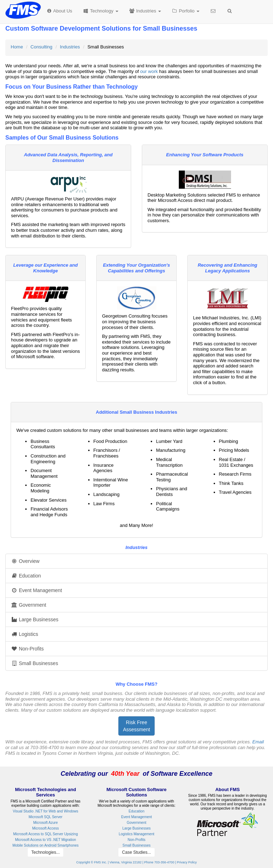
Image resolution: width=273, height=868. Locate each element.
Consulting (41, 47)
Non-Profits (27, 649)
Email (258, 742)
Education (26, 576)
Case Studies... (136, 852)
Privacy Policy (187, 862)
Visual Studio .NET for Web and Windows (45, 811)
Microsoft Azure (46, 823)
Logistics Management (136, 834)
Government (29, 605)
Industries (145, 11)
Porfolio (186, 11)
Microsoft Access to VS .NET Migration (45, 840)
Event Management (36, 590)
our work (149, 71)
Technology (100, 11)
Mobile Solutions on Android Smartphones (45, 845)
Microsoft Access (45, 828)
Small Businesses (34, 663)
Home (17, 47)
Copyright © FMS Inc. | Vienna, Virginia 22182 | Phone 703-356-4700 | (126, 862)
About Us (59, 11)
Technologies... (45, 852)
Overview (25, 561)
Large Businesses (35, 619)
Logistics (25, 634)
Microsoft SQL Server (45, 817)
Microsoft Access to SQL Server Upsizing (45, 834)
